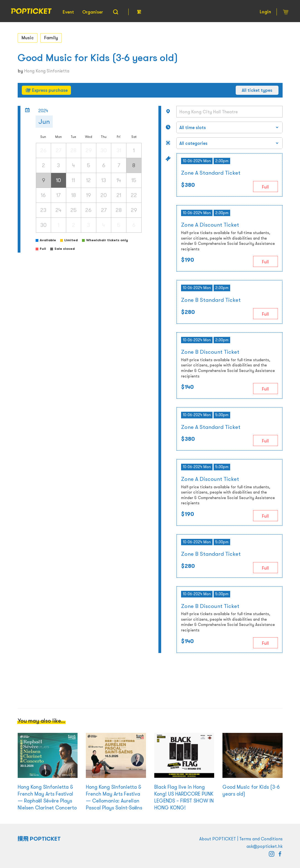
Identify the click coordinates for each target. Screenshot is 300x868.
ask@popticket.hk (265, 846)
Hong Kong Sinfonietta (47, 71)
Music (28, 38)
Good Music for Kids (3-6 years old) (98, 58)
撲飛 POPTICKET (39, 839)
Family (51, 38)
